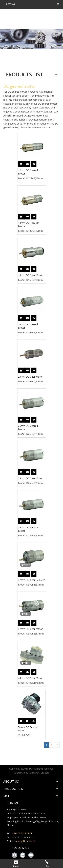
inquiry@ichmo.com (17, 809)
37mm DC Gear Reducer (31, 580)
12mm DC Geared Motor (28, 172)
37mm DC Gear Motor (30, 629)
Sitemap (45, 773)
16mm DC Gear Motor (30, 275)
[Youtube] (31, 855)
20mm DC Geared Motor (28, 326)
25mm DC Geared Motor (28, 427)
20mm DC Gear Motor (30, 377)
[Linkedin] (23, 855)
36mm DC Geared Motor (28, 729)
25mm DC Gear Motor (30, 478)
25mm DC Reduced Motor (29, 529)
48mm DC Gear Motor (30, 678)
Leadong (34, 773)
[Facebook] (14, 855)
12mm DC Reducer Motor (28, 224)
